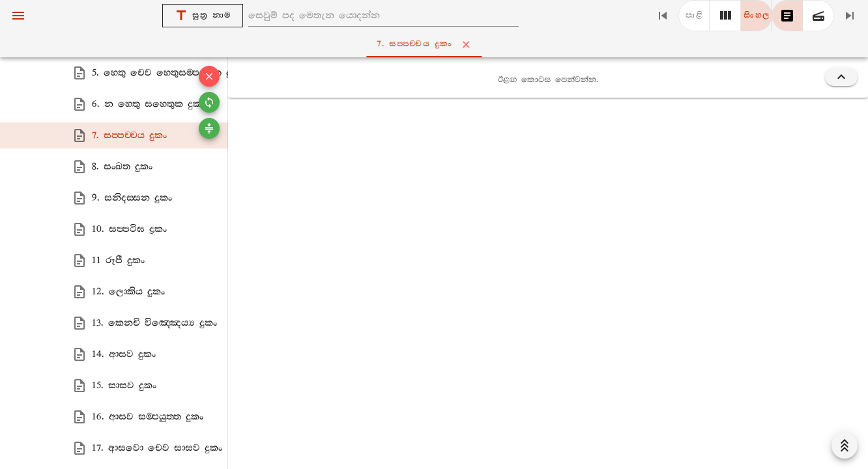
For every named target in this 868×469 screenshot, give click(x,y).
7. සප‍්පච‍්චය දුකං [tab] (437, 44)
